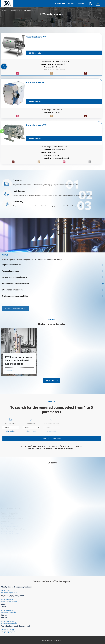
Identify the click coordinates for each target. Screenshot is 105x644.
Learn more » (35, 53)
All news (50, 381)
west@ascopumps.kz (8, 614)
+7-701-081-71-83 (8, 612)
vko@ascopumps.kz (8, 633)
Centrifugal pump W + (36, 37)
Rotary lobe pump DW (36, 125)
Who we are (60, 4)
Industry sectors (11, 421)
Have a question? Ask (15, 308)
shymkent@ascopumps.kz (10, 603)
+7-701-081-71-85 (8, 631)
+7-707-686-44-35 (8, 592)
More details (9, 372)
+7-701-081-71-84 (8, 623)
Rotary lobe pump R (35, 82)
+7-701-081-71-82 (8, 601)
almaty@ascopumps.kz (9, 594)
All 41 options (10, 431)
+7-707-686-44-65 (93, 4)
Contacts (82, 4)
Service (71, 4)
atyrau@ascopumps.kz (9, 625)
